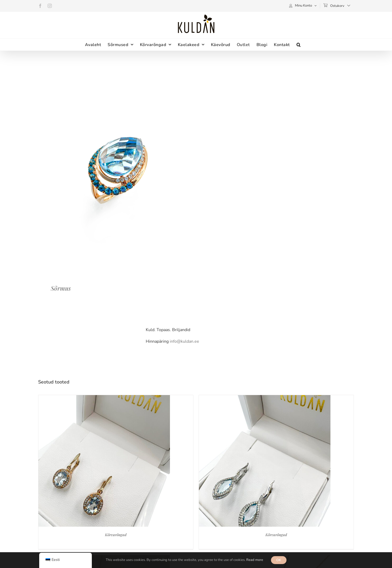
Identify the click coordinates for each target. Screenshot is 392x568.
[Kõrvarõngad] (104, 398)
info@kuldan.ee (184, 341)
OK (279, 560)
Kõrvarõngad (116, 535)
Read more (255, 560)
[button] (299, 45)
